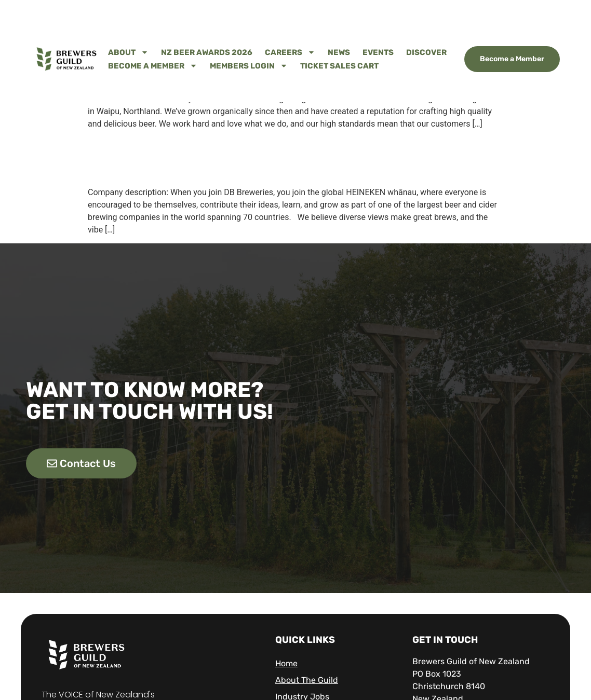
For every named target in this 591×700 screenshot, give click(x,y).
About (128, 52)
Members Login (249, 66)
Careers (290, 52)
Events (378, 52)
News (339, 52)
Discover (426, 52)
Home (286, 663)
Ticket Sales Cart (339, 66)
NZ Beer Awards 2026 (207, 52)
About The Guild (307, 680)
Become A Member (153, 66)
